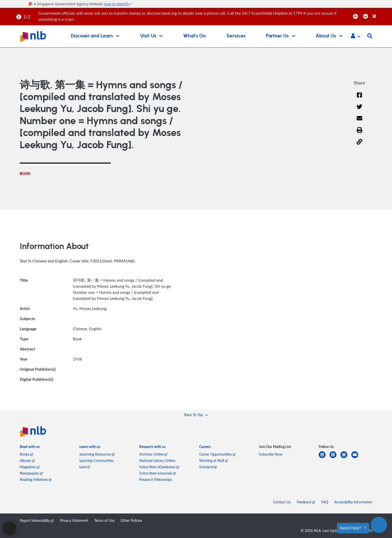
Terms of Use (104, 520)
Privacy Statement (74, 520)
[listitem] (30, 448)
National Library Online (157, 461)
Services (236, 36)
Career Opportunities (217, 454)
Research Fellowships (156, 479)
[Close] (381, 14)
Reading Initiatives (36, 479)
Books (26, 454)
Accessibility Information (353, 502)
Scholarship (208, 467)
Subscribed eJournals (158, 473)
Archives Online (153, 454)
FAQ (325, 502)
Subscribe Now (271, 454)
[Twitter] (360, 110)
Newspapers (31, 473)
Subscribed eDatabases (159, 467)
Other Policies (131, 520)
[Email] (360, 122)
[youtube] (357, 458)
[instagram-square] (346, 458)
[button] (355, 36)
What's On (194, 36)
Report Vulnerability (37, 520)
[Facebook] (359, 98)
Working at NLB (214, 461)
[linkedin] (324, 458)
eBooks (27, 461)
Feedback (306, 502)
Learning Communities (97, 461)
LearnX (85, 467)
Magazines (30, 467)
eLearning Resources (97, 454)
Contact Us (282, 502)
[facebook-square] (335, 458)
